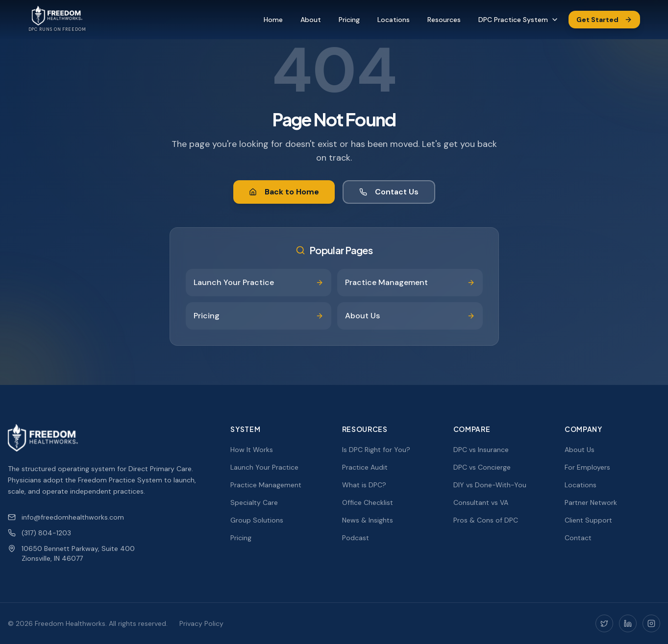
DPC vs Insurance (481, 450)
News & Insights (368, 520)
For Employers (587, 467)
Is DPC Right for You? (376, 450)
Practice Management (266, 485)
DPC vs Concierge (482, 467)
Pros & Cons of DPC (486, 520)
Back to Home (284, 192)
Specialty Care (254, 502)
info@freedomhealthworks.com (66, 517)
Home (273, 20)
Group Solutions (257, 520)
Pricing (349, 20)
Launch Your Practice (264, 467)
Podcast (356, 538)
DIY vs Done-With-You (490, 485)
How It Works (252, 450)
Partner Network (591, 502)
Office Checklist (368, 502)
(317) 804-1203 (39, 533)
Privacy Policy (201, 623)
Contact (578, 538)
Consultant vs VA (481, 502)
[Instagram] (651, 623)
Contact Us (389, 192)
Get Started (604, 20)
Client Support (588, 520)
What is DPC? (364, 485)
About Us (580, 450)
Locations (394, 20)
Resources (444, 20)
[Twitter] (604, 623)
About (311, 20)
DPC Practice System (519, 20)
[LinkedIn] (628, 623)
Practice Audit (365, 467)
